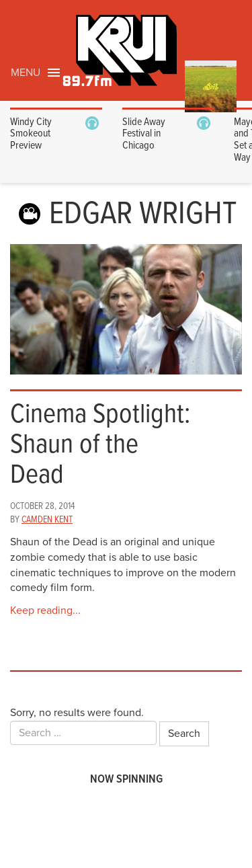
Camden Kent (47, 520)
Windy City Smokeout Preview (31, 134)
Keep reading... (45, 610)
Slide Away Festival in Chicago (144, 134)
